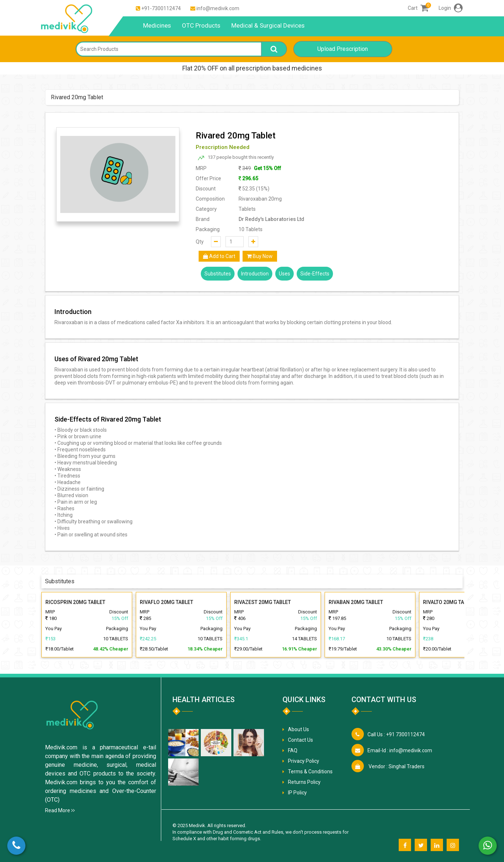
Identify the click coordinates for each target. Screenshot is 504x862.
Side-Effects (315, 274)
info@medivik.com (218, 8)
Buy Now (260, 256)
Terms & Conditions (310, 772)
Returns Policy (304, 782)
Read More (60, 810)
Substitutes (218, 274)
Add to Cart (219, 256)
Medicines (157, 25)
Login (451, 8)
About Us (298, 729)
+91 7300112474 (396, 734)
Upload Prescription (343, 49)
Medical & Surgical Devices (268, 25)
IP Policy (297, 793)
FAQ (293, 750)
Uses (284, 274)
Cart (418, 8)
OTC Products (201, 25)
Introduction (255, 274)
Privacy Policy (304, 761)
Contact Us (300, 740)
